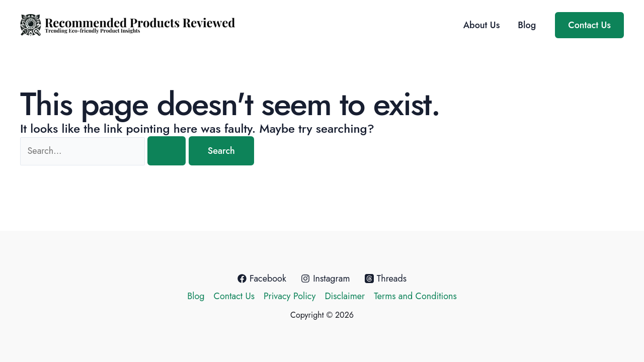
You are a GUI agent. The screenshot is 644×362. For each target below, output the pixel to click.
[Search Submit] (167, 151)
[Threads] (386, 279)
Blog (527, 25)
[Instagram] (326, 279)
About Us (482, 25)
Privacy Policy (290, 296)
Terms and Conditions (415, 296)
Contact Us (234, 296)
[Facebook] (262, 279)
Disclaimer (345, 296)
